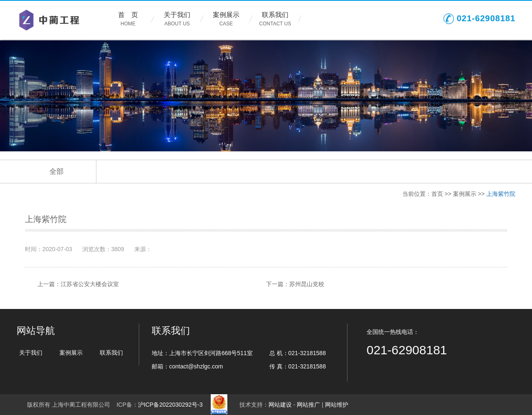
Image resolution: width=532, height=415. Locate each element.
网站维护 (337, 405)
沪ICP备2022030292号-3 (170, 405)
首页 (437, 194)
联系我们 (275, 20)
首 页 (128, 20)
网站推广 (308, 405)
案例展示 (226, 20)
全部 (57, 172)
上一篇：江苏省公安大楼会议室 (78, 284)
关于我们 (177, 20)
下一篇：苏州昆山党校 (295, 284)
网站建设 (280, 405)
